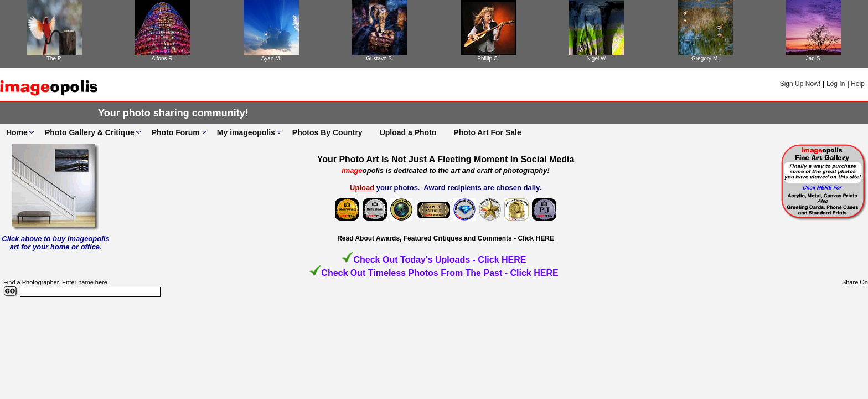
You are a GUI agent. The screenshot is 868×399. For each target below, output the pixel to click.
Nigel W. (596, 58)
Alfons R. (163, 58)
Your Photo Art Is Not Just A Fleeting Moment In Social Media (446, 159)
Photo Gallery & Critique (90, 132)
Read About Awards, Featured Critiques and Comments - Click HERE (446, 238)
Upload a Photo (408, 132)
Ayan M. (272, 58)
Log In (836, 84)
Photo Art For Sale (487, 132)
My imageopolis (246, 132)
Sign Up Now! (800, 84)
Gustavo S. (379, 58)
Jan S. (814, 58)
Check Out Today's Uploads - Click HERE (440, 260)
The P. (54, 58)
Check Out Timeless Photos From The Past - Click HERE (440, 273)
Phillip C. (488, 58)
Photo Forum (176, 132)
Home (17, 132)
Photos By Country (327, 132)
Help (858, 84)
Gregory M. (705, 58)
